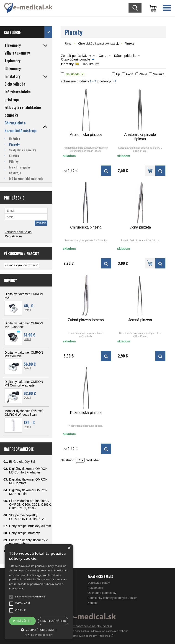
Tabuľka (88, 64)
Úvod (68, 44)
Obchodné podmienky (102, 593)
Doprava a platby (99, 583)
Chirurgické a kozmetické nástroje (99, 44)
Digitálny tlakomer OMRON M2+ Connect (24, 325)
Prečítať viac (17, 588)
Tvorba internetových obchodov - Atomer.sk (87, 636)
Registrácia (13, 236)
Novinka (158, 74)
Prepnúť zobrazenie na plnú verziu (87, 626)
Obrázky (67, 64)
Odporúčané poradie (76, 59)
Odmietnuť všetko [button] (53, 621)
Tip (118, 74)
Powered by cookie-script (39, 635)
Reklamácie (95, 588)
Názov (87, 56)
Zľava (143, 74)
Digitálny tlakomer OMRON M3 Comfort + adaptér (24, 384)
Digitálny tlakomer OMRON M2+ (24, 296)
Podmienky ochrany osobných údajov (112, 598)
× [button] (69, 548)
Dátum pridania (125, 56)
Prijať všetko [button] (22, 621)
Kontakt (93, 603)
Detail (27, 310)
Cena (102, 56)
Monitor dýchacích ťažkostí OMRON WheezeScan (24, 413)
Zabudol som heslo (18, 232)
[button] (39, 629)
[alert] (39, 592)
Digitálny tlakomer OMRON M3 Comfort (24, 354)
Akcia (129, 74)
